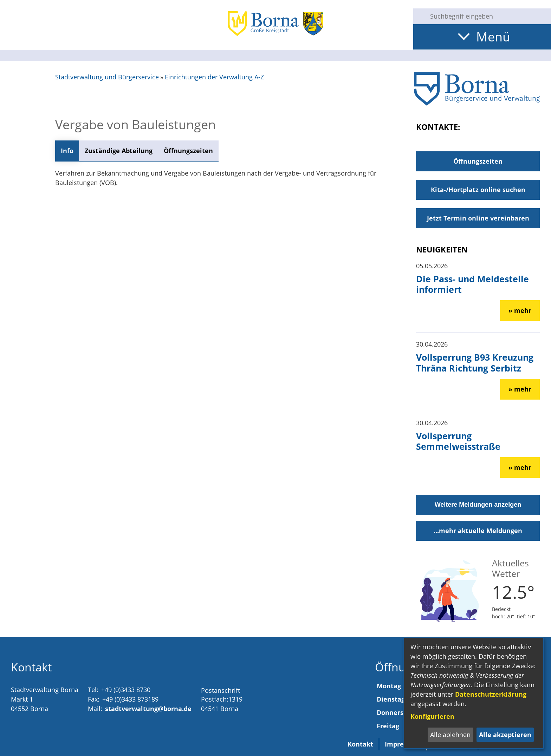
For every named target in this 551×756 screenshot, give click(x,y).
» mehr (520, 310)
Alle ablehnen (450, 735)
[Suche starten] (419, 16)
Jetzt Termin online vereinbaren (478, 218)
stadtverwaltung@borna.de (148, 709)
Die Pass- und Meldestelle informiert (472, 284)
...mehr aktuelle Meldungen (478, 531)
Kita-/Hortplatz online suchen (478, 190)
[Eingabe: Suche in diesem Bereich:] (488, 16)
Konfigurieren (432, 716)
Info (67, 151)
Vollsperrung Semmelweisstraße (458, 441)
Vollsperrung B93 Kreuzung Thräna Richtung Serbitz (475, 362)
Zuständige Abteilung (119, 151)
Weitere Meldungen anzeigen (478, 505)
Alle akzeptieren (505, 735)
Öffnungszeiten (188, 151)
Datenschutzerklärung (491, 694)
